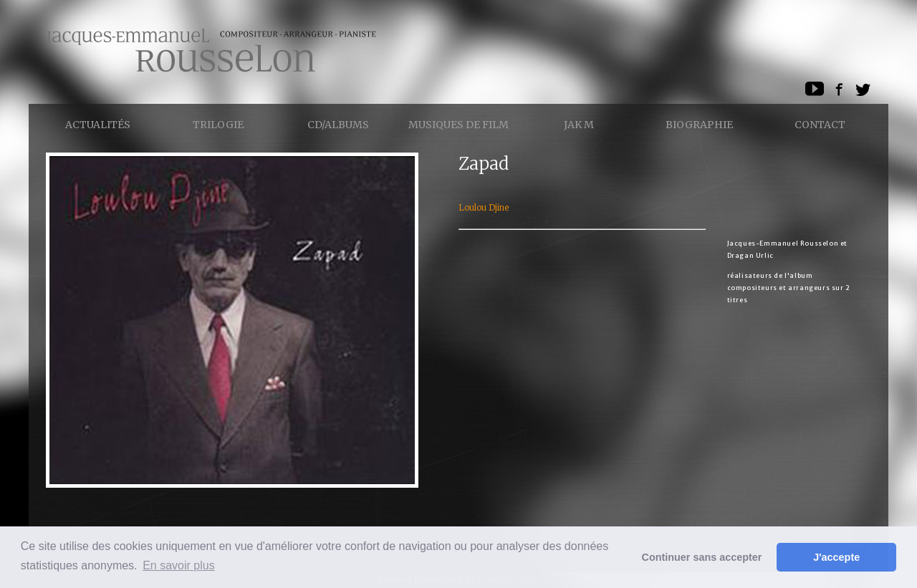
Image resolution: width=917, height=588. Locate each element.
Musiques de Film (458, 125)
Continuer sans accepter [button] (702, 557)
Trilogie (218, 125)
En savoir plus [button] (179, 565)
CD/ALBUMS (338, 125)
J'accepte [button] (836, 557)
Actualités (98, 125)
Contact (820, 125)
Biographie (699, 125)
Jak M (579, 125)
